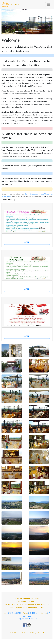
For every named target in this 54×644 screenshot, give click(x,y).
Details (27, 242)
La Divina (11, 5)
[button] (5, 22)
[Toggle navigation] (49, 5)
